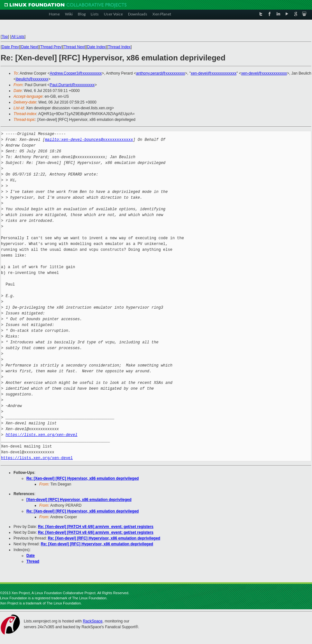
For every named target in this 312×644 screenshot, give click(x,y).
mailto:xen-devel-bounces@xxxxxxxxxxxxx (89, 140)
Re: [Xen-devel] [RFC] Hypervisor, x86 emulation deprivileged (83, 478)
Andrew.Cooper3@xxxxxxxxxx (76, 73)
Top (5, 37)
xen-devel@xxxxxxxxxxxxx (214, 73)
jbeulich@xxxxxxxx (32, 79)
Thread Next (74, 47)
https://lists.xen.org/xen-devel (41, 435)
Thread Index (119, 47)
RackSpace (92, 621)
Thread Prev (51, 47)
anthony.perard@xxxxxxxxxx (161, 73)
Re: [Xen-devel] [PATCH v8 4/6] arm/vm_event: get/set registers (96, 527)
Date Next (29, 47)
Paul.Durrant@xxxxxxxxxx (72, 85)
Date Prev (10, 47)
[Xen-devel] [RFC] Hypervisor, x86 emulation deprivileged (79, 500)
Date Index (96, 47)
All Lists (18, 37)
